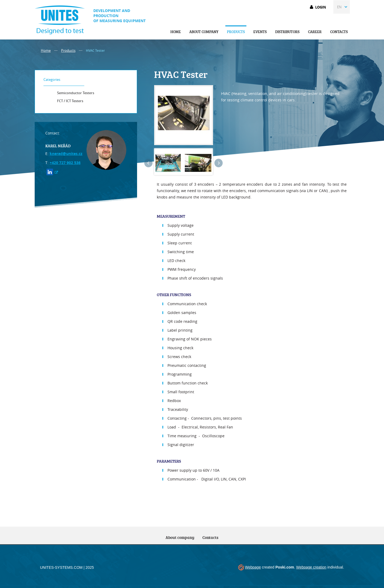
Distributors (287, 32)
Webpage (253, 567)
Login (321, 7)
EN (339, 7)
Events (260, 32)
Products (236, 32)
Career (315, 32)
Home (176, 32)
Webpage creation (311, 567)
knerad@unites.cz (66, 154)
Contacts (339, 32)
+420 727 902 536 (65, 163)
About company (204, 32)
